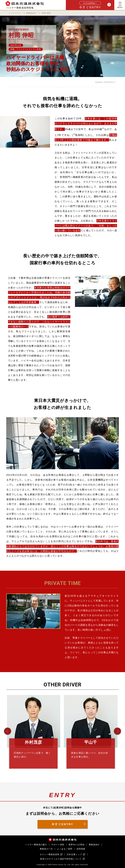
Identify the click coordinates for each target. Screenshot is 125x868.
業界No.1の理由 (77, 845)
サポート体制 (58, 845)
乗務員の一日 (46, 849)
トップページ (15, 13)
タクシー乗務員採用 (50, 854)
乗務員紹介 (31, 13)
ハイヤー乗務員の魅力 (36, 845)
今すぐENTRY (95, 5)
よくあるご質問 (65, 849)
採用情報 (81, 849)
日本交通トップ (74, 854)
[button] (8, 731)
